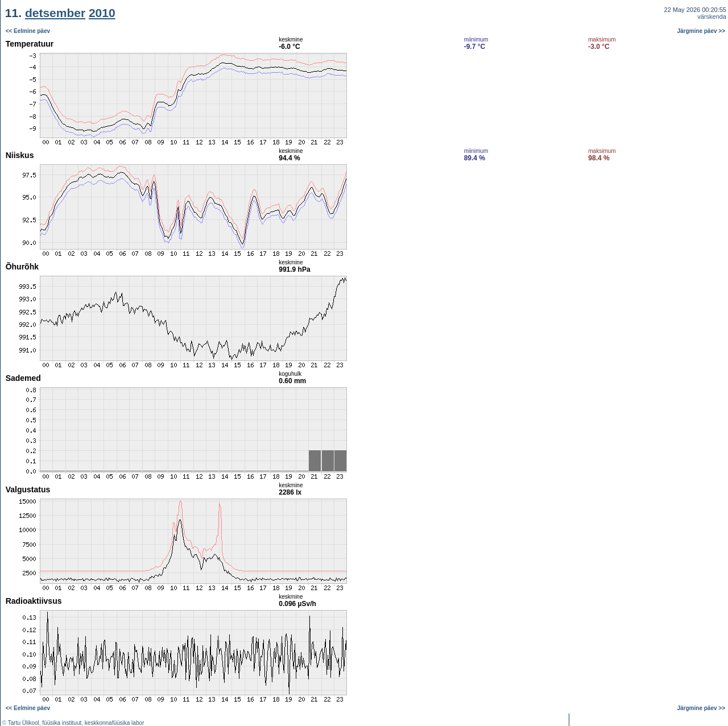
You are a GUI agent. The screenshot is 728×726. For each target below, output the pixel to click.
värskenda (712, 16)
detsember (55, 13)
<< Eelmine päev (28, 31)
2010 (102, 13)
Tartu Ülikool (24, 723)
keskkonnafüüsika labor (115, 723)
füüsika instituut (62, 723)
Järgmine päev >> (702, 31)
